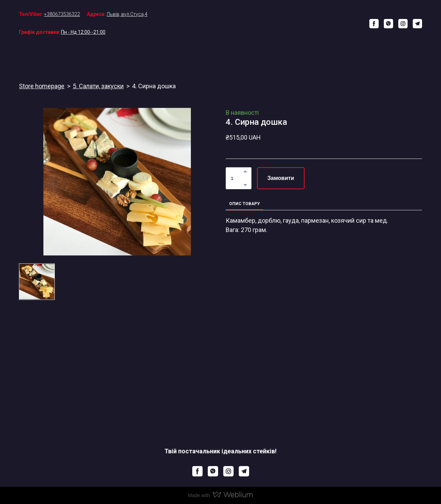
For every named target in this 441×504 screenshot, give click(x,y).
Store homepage (42, 86)
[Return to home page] (226, 23)
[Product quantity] (237, 178)
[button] (374, 24)
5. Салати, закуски (98, 86)
